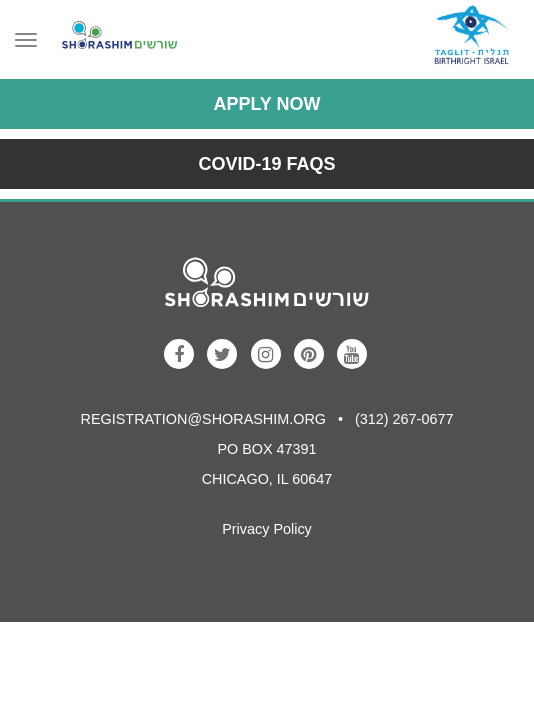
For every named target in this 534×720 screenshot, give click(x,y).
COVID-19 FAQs (266, 164)
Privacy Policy (267, 529)
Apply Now (266, 104)
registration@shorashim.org (203, 419)
